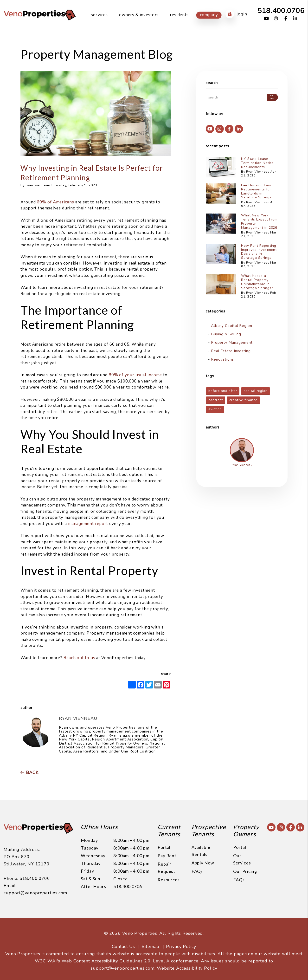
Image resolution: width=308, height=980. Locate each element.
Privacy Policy (181, 940)
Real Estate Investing (231, 351)
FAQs (197, 871)
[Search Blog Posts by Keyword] (236, 97)
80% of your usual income (135, 375)
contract (216, 400)
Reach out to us (79, 658)
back (29, 772)
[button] (266, 19)
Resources (169, 880)
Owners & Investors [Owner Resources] (139, 15)
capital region (256, 391)
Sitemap (151, 940)
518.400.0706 (281, 11)
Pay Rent (167, 856)
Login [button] (236, 14)
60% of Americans (55, 202)
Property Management (232, 343)
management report (88, 524)
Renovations (222, 359)
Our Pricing (245, 871)
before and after (223, 391)
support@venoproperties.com (35, 882)
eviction (215, 409)
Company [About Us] (209, 15)
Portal (164, 847)
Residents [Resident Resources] (179, 15)
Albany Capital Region (232, 326)
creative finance (243, 400)
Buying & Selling (226, 334)
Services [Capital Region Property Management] (99, 15)
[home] (40, 15)
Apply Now (203, 863)
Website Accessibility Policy (187, 962)
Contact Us (123, 940)
